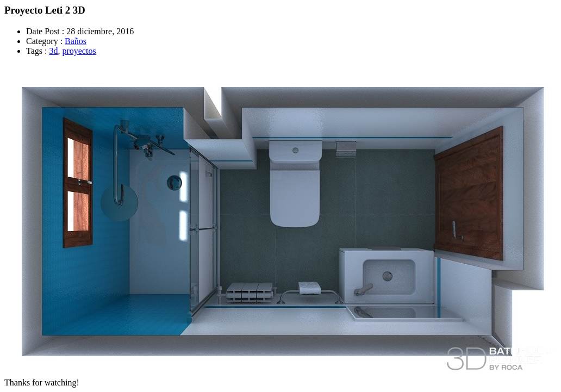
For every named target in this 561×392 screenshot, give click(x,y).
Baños (76, 41)
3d (53, 51)
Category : (44, 41)
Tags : (36, 51)
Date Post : (45, 31)
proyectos (79, 51)
